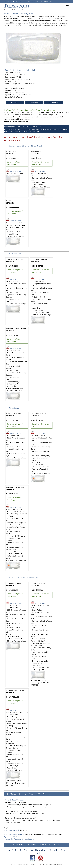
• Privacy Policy (44, 845)
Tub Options (54, 103)
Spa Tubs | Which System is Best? (17, 837)
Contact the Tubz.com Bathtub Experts (19, 839)
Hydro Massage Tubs (12, 830)
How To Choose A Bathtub (14, 835)
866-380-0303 (29, 1)
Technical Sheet (14, 171)
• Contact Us (18, 845)
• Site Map (56, 845)
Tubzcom (16, 6)
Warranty (34, 103)
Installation (15, 103)
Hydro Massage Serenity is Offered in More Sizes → (27, 794)
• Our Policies (30, 845)
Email (36, 853)
